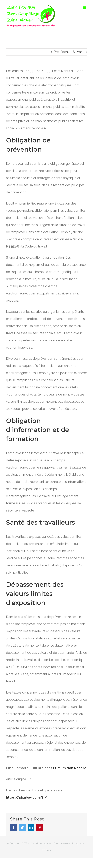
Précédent (61, 52)
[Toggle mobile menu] (85, 7)
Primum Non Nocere (70, 768)
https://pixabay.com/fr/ (26, 797)
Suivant (78, 52)
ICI (29, 779)
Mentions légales (41, 843)
